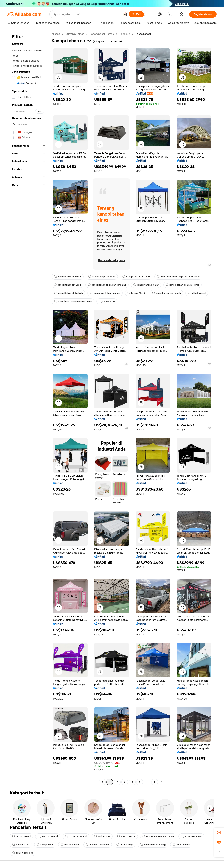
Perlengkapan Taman (102, 34)
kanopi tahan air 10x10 (136, 277)
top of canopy (126, 836)
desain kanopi (70, 845)
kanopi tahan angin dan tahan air (107, 285)
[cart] (171, 15)
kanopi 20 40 (21, 845)
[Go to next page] (162, 782)
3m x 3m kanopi (48, 836)
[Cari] (136, 14)
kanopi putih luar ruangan (105, 293)
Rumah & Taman (75, 34)
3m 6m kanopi (21, 836)
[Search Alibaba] (87, 14)
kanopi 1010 (107, 301)
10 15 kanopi (125, 845)
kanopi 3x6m (45, 845)
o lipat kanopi (197, 293)
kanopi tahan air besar (68, 277)
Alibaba (56, 34)
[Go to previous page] (102, 782)
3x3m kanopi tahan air (102, 277)
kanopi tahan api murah (166, 293)
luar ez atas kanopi (98, 845)
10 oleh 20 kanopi (76, 836)
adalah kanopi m (23, 853)
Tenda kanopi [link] (143, 34)
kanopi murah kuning (153, 845)
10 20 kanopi (181, 845)
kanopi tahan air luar (146, 285)
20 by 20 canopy (191, 836)
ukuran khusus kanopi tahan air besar (178, 277)
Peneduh (125, 34)
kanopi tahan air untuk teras (182, 285)
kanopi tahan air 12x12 (67, 285)
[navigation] (28, 408)
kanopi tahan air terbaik (68, 293)
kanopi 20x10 (136, 293)
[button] (125, 14)
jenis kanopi (102, 836)
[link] (219, 832)
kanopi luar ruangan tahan (158, 836)
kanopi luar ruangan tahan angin (73, 301)
